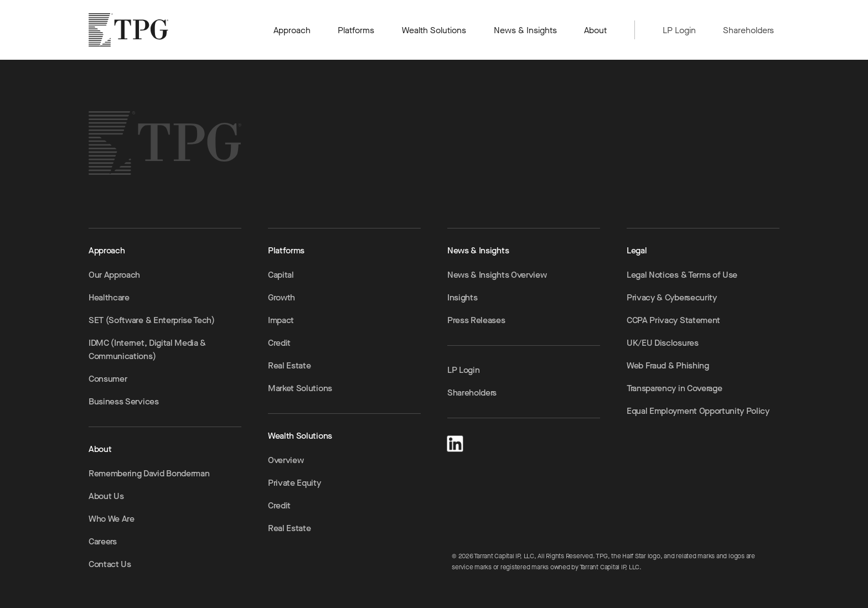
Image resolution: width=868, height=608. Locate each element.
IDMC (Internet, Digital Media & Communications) (147, 349)
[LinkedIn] (455, 442)
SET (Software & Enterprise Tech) (152, 320)
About (596, 30)
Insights (462, 297)
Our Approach (114, 275)
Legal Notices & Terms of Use (682, 275)
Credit (279, 343)
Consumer (108, 379)
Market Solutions (300, 388)
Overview (286, 460)
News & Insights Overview (497, 275)
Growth (281, 297)
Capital (281, 275)
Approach (292, 30)
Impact (281, 320)
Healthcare (109, 297)
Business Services (124, 401)
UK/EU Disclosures (663, 343)
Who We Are (112, 519)
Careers (103, 541)
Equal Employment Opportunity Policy (698, 411)
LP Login (679, 30)
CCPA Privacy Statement (673, 320)
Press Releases (476, 320)
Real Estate (289, 365)
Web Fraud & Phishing (668, 365)
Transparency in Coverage (674, 388)
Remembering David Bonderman (149, 473)
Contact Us (110, 564)
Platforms (356, 30)
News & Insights (525, 30)
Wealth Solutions (434, 30)
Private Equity (294, 483)
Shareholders (748, 30)
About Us (106, 496)
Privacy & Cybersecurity (672, 297)
